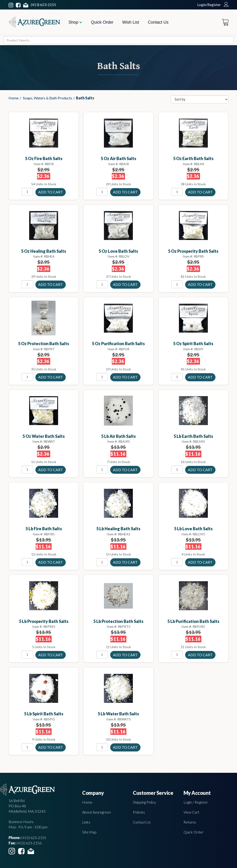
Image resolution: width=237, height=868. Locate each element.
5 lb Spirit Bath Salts (44, 714)
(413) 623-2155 (43, 5)
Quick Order (102, 22)
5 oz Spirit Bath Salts (193, 344)
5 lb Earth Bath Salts (193, 436)
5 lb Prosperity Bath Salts (44, 621)
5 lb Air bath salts (118, 436)
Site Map (89, 832)
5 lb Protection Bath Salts (118, 621)
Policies (139, 812)
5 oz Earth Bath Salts (193, 158)
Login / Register (196, 802)
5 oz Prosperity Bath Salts (193, 251)
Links (86, 822)
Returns (190, 822)
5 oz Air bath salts (118, 158)
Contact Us (158, 22)
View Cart (191, 812)
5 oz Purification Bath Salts (118, 344)
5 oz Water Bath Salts (44, 436)
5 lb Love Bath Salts (193, 529)
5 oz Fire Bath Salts (44, 158)
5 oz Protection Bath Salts (44, 344)
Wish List (131, 22)
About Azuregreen (97, 812)
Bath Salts (85, 98)
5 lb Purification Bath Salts (193, 621)
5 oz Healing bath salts (44, 251)
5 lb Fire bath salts (44, 529)
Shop (75, 22)
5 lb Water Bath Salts (118, 714)
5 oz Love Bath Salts (118, 251)
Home (14, 98)
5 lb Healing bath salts (118, 529)
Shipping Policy (144, 802)
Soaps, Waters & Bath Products (48, 98)
